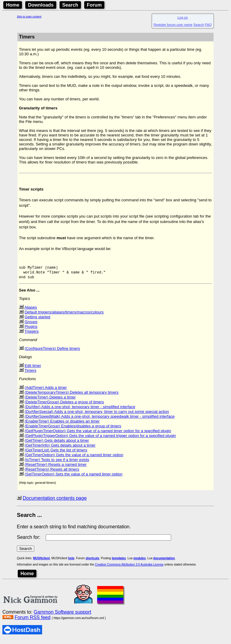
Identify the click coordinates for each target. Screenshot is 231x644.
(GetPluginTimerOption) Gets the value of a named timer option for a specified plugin (98, 434)
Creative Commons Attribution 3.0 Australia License (129, 568)
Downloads (41, 5)
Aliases (31, 311)
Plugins (31, 330)
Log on (183, 17)
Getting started (37, 320)
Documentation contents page (55, 502)
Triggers (31, 335)
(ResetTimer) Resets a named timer (56, 468)
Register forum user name (173, 25)
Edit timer (33, 369)
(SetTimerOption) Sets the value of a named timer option (74, 478)
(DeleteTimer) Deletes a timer (50, 401)
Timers (30, 374)
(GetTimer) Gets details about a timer (57, 444)
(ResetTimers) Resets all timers (52, 473)
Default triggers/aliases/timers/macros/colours (64, 316)
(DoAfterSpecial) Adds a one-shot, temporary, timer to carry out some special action (97, 415)
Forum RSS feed (32, 621)
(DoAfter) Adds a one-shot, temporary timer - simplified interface (80, 410)
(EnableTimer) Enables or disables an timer (62, 425)
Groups (31, 325)
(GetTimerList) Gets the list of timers (56, 454)
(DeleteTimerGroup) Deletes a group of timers (64, 406)
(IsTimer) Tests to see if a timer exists (57, 463)
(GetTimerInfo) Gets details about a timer (60, 449)
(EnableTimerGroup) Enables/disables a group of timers (73, 430)
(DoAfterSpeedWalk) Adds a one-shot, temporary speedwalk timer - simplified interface (100, 420)
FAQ (208, 25)
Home (13, 5)
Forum (94, 5)
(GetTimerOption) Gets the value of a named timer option (74, 458)
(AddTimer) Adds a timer (46, 391)
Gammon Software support (62, 616)
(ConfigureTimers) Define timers (52, 352)
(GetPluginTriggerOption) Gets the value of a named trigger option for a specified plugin (100, 439)
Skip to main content (29, 17)
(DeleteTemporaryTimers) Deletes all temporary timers (72, 396)
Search (70, 5)
